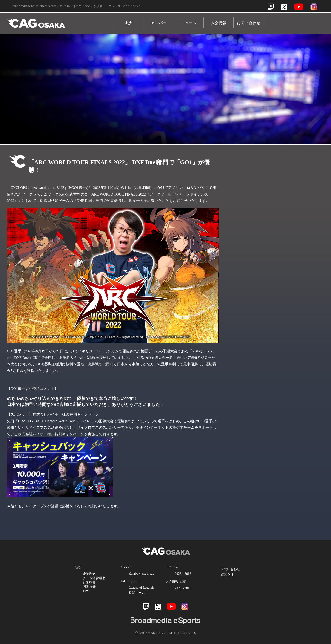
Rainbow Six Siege (141, 573)
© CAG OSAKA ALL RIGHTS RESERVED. (165, 633)
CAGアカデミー (131, 581)
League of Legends (141, 587)
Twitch (271, 7)
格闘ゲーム (137, 593)
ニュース (189, 23)
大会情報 (219, 23)
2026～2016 (183, 574)
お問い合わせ (248, 23)
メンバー (159, 23)
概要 (129, 23)
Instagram (314, 7)
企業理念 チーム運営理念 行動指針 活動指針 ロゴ (94, 582)
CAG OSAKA (60, 21)
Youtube (299, 7)
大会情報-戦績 (176, 581)
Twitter (284, 7)
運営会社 (227, 575)
